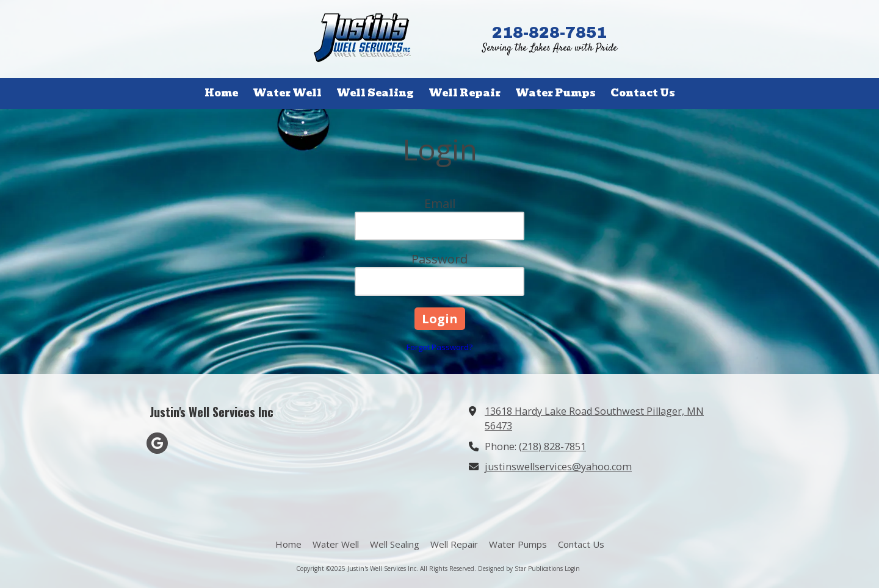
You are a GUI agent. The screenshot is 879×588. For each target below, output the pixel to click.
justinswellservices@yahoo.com (558, 467)
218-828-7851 (549, 32)
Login (572, 568)
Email (440, 203)
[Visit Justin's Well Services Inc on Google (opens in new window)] (157, 443)
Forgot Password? (440, 347)
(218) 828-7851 (552, 446)
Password (440, 259)
